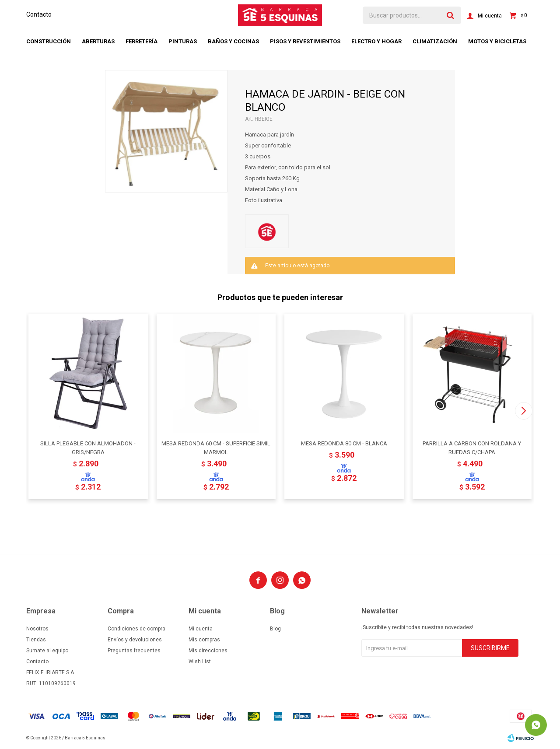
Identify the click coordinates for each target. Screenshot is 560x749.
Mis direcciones (208, 651)
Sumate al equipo (47, 651)
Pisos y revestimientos (305, 41)
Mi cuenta (201, 629)
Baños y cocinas (233, 41)
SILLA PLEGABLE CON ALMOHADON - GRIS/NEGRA (88, 448)
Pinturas (183, 41)
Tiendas (36, 640)
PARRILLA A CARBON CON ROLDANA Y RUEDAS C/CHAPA (472, 448)
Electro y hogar (376, 41)
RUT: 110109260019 (51, 683)
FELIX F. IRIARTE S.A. (51, 672)
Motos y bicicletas (497, 41)
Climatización (435, 41)
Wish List (200, 661)
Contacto (39, 14)
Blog (275, 629)
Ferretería (142, 41)
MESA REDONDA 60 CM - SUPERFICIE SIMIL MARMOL (216, 448)
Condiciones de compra (136, 629)
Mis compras (204, 640)
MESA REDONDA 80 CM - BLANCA (344, 443)
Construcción (49, 41)
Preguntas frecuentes (134, 651)
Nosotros (37, 629)
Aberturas (98, 41)
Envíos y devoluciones (135, 640)
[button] (523, 411)
